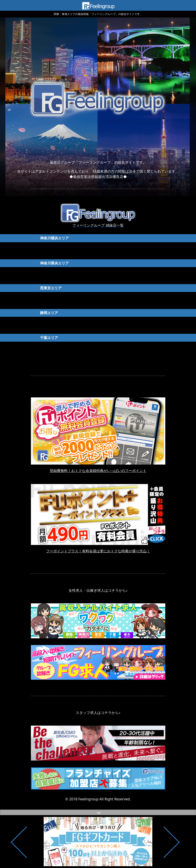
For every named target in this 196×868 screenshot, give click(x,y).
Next (172, 842)
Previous (27, 842)
